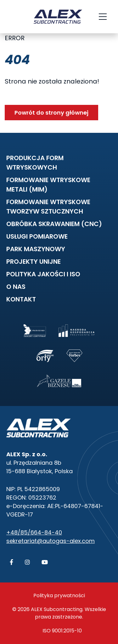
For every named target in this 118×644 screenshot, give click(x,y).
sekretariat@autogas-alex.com (51, 541)
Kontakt (21, 299)
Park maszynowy (36, 249)
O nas (16, 287)
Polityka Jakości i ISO (43, 274)
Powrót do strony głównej (51, 113)
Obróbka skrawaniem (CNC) (54, 224)
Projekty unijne (34, 262)
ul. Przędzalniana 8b (34, 463)
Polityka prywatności (59, 595)
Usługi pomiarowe (37, 236)
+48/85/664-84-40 (34, 532)
